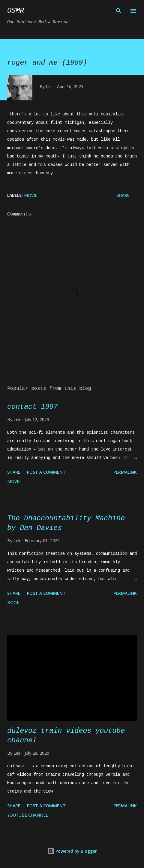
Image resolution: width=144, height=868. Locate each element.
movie (31, 195)
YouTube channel (28, 815)
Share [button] (123, 195)
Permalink (125, 472)
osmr (16, 11)
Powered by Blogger (72, 851)
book (13, 602)
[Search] (119, 11)
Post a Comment (46, 472)
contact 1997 (32, 407)
